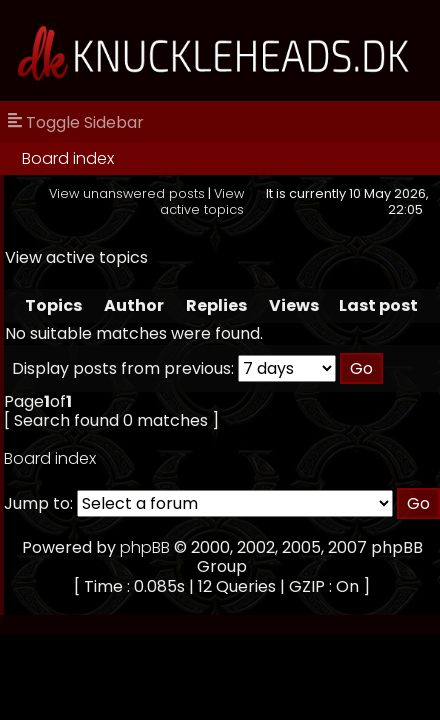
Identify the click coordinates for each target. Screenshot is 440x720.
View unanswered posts (127, 193)
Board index (68, 158)
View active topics (202, 201)
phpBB (145, 547)
